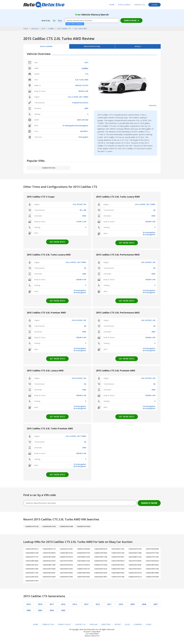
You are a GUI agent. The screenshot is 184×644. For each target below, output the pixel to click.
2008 (144, 606)
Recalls (138, 47)
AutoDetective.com (44, 5)
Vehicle (92, 47)
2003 (63, 612)
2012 (98, 606)
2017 (52, 606)
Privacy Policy (64, 626)
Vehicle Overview (46, 47)
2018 (40, 606)
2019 (29, 606)
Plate (60, 20)
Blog (127, 626)
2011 (109, 606)
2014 (75, 606)
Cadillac (85, 69)
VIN (54, 20)
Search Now (130, 20)
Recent (118, 626)
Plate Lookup (124, 5)
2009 (132, 606)
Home (112, 5)
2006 (29, 612)
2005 (40, 612)
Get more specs (57, 243)
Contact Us (139, 5)
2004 (52, 612)
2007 (155, 606)
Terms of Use (48, 626)
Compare (138, 626)
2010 (121, 606)
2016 (63, 606)
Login (154, 5)
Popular (93, 626)
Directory (106, 626)
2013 (86, 606)
